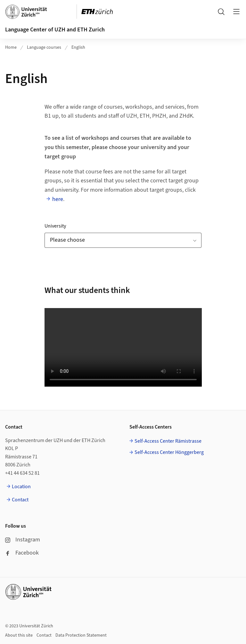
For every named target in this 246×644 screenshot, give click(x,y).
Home (11, 47)
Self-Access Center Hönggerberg (169, 452)
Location (21, 487)
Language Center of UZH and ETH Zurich (55, 30)
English (78, 47)
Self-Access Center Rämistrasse (168, 441)
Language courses (44, 47)
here (58, 199)
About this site (19, 635)
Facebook (22, 553)
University (55, 226)
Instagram (23, 540)
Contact (20, 500)
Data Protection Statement (81, 635)
